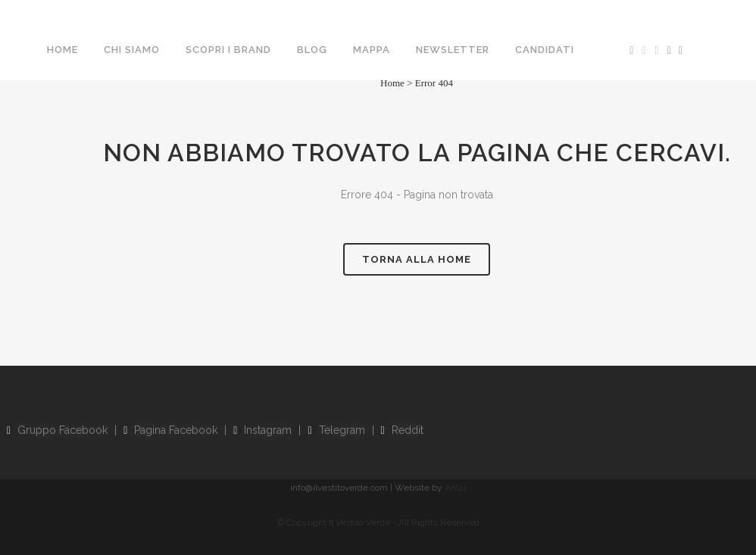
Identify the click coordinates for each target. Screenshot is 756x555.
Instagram (262, 430)
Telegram (336, 430)
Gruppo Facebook (57, 430)
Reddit (402, 430)
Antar (456, 488)
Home (392, 83)
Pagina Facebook (170, 430)
